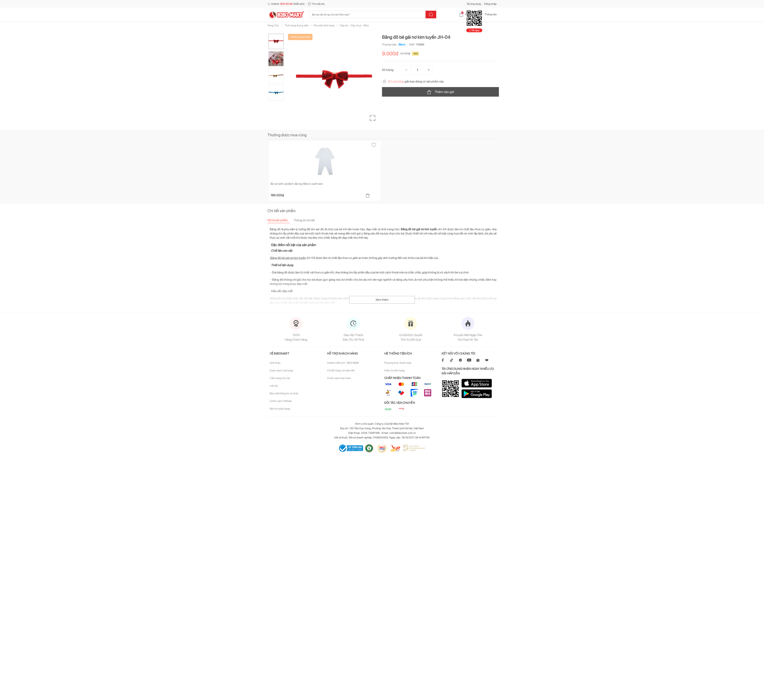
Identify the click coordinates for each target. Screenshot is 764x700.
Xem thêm (382, 300)
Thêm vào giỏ (441, 92)
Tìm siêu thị (316, 4)
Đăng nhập (490, 4)
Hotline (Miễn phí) (286, 4)
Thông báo (488, 14)
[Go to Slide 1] (276, 41)
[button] (334, 79)
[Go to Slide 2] (276, 59)
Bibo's (401, 44)
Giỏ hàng (467, 14)
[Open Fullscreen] (373, 117)
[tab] (281, 220)
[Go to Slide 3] (276, 76)
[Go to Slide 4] (276, 93)
